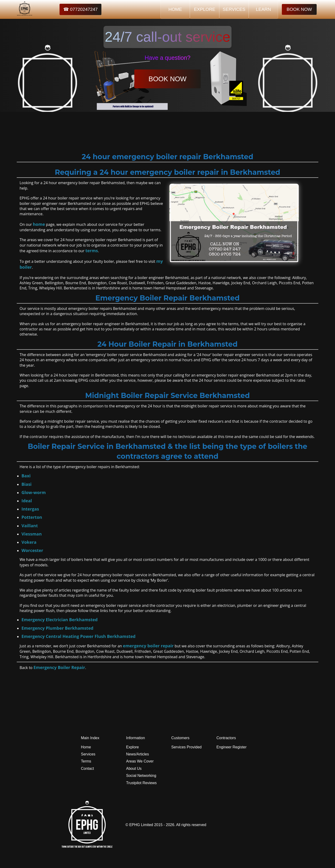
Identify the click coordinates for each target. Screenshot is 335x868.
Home (86, 747)
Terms (86, 761)
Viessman (32, 534)
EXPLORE (205, 9)
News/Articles (138, 754)
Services (88, 754)
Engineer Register (231, 747)
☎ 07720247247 (81, 9)
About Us (134, 769)
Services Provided (186, 747)
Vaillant (30, 526)
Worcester (32, 550)
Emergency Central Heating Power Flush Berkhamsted (78, 636)
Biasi (26, 484)
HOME (175, 9)
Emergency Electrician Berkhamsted (60, 620)
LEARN (263, 9)
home (39, 224)
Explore (132, 747)
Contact (87, 769)
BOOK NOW (299, 9)
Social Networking (141, 776)
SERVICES (234, 9)
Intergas (30, 509)
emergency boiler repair (148, 646)
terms (92, 251)
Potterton (32, 517)
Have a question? (168, 58)
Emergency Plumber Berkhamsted (57, 628)
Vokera (29, 542)
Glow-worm (34, 492)
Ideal (27, 501)
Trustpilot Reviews (141, 783)
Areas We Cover (140, 761)
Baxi (26, 476)
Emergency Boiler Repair (59, 667)
